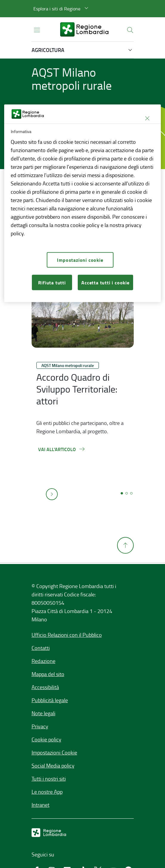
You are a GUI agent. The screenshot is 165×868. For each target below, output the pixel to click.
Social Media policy (53, 765)
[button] (62, 9)
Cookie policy (46, 739)
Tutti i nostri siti (49, 779)
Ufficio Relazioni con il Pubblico (67, 635)
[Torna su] (125, 568)
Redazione (43, 661)
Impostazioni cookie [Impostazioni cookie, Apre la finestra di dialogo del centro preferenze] (80, 260)
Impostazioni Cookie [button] (54, 752)
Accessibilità (45, 687)
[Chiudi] (147, 118)
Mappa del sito (48, 674)
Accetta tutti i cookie (105, 282)
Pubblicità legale (50, 700)
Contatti (41, 648)
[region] (82, 203)
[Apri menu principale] (37, 30)
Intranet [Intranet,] (41, 805)
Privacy (40, 726)
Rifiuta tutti (52, 282)
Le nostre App (47, 792)
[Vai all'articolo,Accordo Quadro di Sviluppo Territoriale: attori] (62, 449)
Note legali (43, 713)
